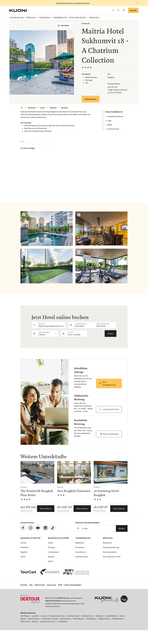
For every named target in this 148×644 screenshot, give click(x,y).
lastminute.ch (65, 619)
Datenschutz (40, 585)
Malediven (25, 547)
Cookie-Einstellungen (72, 585)
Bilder (110, 125)
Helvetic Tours (87, 616)
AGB (60, 585)
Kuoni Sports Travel (50, 619)
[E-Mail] (98, 528)
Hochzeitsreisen (82, 557)
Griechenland (53, 552)
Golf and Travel (73, 616)
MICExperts (91, 619)
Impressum (52, 585)
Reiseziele (32, 107)
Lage (109, 120)
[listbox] (47, 334)
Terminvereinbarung (111, 547)
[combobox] (51, 325)
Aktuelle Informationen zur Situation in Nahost (73, 3)
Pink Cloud (25, 621)
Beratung (94, 17)
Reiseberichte (60, 17)
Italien (51, 561)
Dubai (23, 557)
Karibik (23, 543)
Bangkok (65, 107)
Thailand (53, 107)
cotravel (44, 616)
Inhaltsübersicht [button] (114, 112)
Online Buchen (17, 17)
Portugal (51, 547)
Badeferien (80, 543)
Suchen (111, 333)
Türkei (50, 543)
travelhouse (63, 621)
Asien (43, 107)
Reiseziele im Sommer (58, 538)
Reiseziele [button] (31, 17)
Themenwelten (83, 538)
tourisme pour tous (48, 621)
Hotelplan (99, 616)
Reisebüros (107, 543)
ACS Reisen (25, 616)
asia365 (35, 616)
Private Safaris (118, 619)
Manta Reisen (79, 619)
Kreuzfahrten (81, 552)
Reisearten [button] (45, 17)
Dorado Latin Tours (57, 616)
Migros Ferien (104, 619)
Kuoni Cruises (34, 619)
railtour (35, 621)
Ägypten (24, 552)
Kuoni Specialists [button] (77, 17)
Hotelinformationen (116, 116)
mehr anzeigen (29, 148)
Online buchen (91, 99)
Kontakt (133, 10)
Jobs (31, 585)
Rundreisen (80, 547)
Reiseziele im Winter (30, 538)
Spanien (51, 557)
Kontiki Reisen (112, 616)
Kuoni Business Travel (112, 557)
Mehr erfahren (46, 509)
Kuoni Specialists (110, 552)
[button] (118, 10)
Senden (122, 528)
